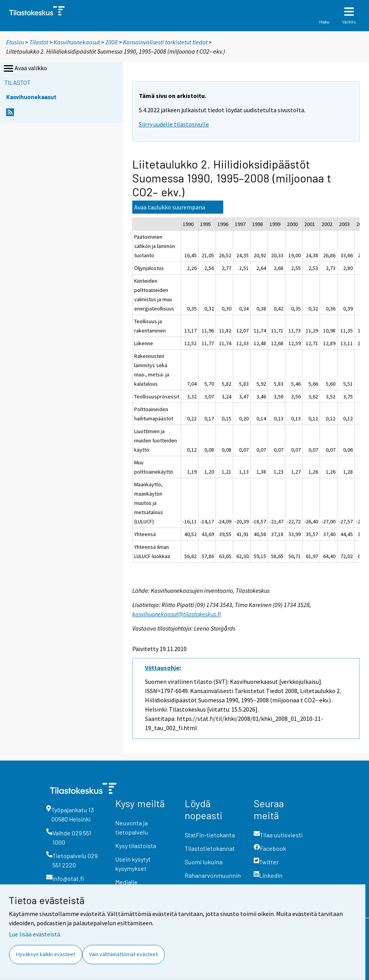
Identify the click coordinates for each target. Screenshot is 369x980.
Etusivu (15, 42)
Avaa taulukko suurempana (170, 207)
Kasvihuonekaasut (77, 42)
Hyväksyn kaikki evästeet (46, 954)
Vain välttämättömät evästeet (123, 954)
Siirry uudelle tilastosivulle (174, 124)
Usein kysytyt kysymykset (133, 864)
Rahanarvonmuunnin (213, 875)
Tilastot (39, 42)
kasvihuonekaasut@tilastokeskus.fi (177, 614)
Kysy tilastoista (136, 846)
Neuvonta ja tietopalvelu (132, 827)
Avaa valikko (25, 69)
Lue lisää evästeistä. (35, 934)
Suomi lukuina (204, 862)
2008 (111, 42)
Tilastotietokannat (210, 848)
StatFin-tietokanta (210, 835)
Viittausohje (162, 668)
